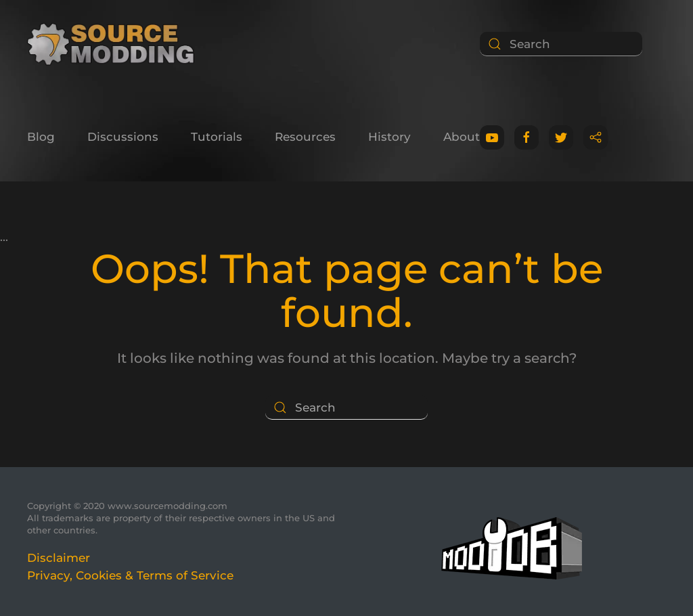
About (462, 137)
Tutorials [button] (217, 137)
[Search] (561, 44)
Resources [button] (305, 137)
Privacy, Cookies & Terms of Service (130, 575)
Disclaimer (59, 558)
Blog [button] (41, 137)
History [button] (389, 137)
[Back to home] (115, 44)
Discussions (123, 137)
